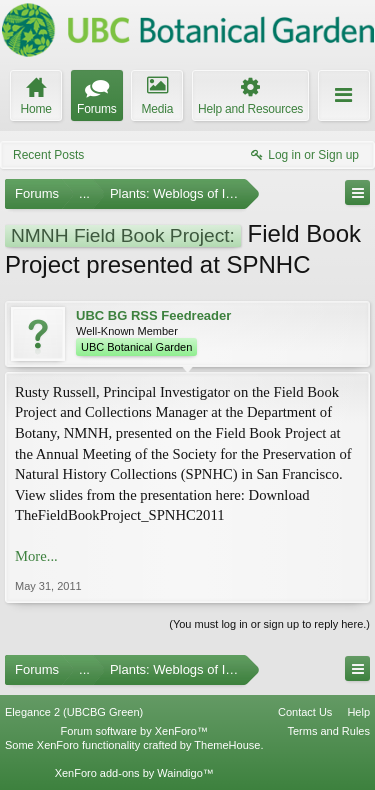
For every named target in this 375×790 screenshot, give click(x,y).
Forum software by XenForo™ (134, 731)
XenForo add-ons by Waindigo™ (134, 773)
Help (358, 712)
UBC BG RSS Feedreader (153, 315)
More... (36, 556)
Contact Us (305, 712)
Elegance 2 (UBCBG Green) (74, 712)
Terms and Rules (328, 731)
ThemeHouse (227, 745)
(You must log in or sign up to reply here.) (269, 624)
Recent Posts (48, 155)
